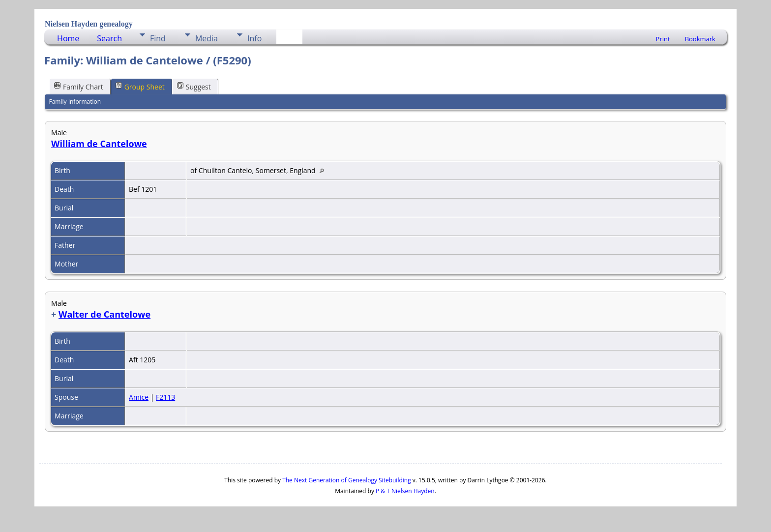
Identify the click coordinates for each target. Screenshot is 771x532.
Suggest (194, 86)
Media (207, 38)
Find (158, 38)
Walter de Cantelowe (104, 314)
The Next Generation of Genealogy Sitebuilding (347, 480)
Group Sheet (140, 86)
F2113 (165, 397)
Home (68, 38)
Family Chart (79, 86)
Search (109, 38)
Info (254, 38)
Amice (139, 397)
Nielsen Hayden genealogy (89, 24)
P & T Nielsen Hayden (405, 491)
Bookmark (700, 39)
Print (663, 39)
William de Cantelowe (99, 144)
